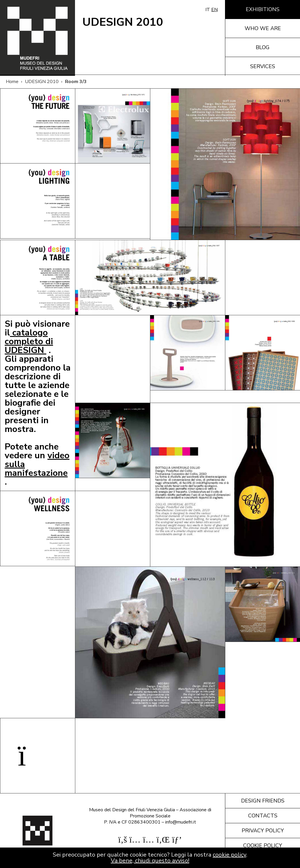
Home (12, 82)
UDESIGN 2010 (42, 82)
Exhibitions (263, 9)
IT (208, 10)
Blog (263, 47)
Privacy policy (263, 831)
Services (263, 66)
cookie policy (229, 855)
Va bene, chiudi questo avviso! (150, 861)
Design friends (263, 801)
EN (214, 10)
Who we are (263, 28)
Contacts (263, 816)
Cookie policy (263, 845)
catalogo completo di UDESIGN (29, 341)
